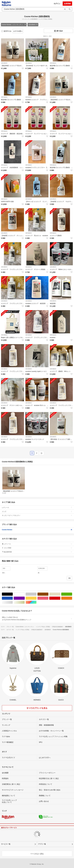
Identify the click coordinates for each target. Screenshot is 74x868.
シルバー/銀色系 (13, 602)
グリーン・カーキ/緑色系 (72, 594)
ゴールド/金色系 (25, 602)
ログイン (57, 4)
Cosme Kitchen (37, 530)
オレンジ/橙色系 (72, 598)
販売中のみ (6, 31)
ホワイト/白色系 (25, 594)
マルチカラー (36, 602)
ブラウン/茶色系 (48, 594)
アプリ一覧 (42, 844)
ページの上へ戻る (37, 854)
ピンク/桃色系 (48, 598)
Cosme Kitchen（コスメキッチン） (14, 25)
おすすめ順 (18, 31)
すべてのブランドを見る (37, 708)
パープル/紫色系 (25, 598)
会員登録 (67, 4)
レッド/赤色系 (60, 598)
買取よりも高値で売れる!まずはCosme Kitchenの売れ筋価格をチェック (37, 619)
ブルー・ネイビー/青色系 (13, 598)
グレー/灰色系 (36, 594)
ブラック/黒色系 (13, 594)
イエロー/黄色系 (36, 598)
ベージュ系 (60, 594)
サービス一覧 (6, 844)
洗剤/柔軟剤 (33, 25)
